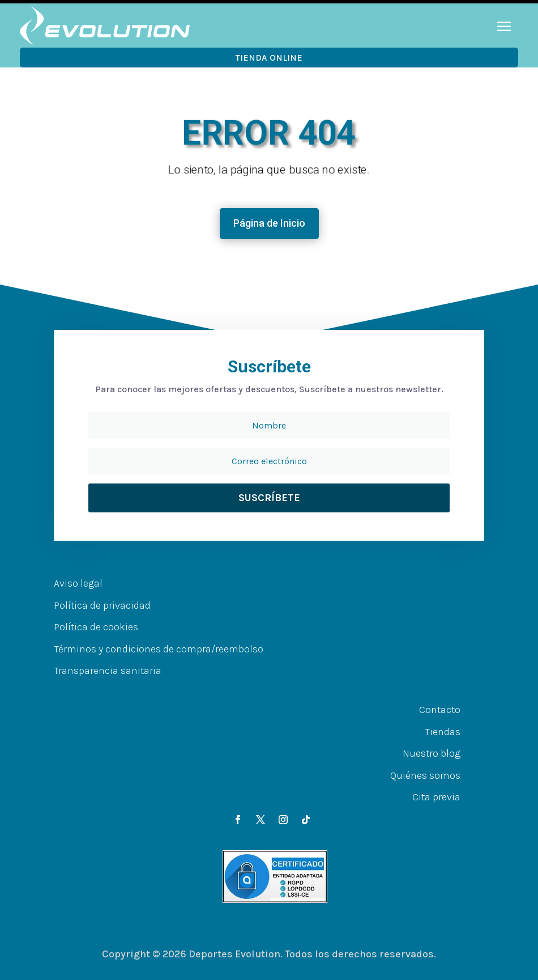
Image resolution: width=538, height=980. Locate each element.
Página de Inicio (269, 223)
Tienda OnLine (269, 58)
